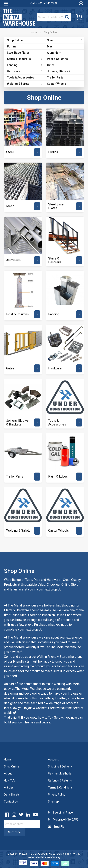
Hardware (55, 368)
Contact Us (11, 802)
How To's (9, 780)
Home (34, 32)
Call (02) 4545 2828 (44, 3)
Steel (10, 152)
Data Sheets (12, 795)
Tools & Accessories (57, 422)
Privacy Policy (57, 795)
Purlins (53, 152)
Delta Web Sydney (50, 857)
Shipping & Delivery (60, 766)
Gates (10, 368)
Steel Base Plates (56, 206)
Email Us (56, 827)
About (8, 773)
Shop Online (12, 766)
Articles (9, 788)
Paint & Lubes (58, 476)
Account (53, 759)
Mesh (10, 206)
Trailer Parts (15, 476)
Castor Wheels (58, 531)
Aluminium (13, 260)
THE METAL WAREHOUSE (41, 854)
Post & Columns (17, 314)
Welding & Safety (18, 531)
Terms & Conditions (60, 788)
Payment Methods (60, 773)
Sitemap (53, 802)
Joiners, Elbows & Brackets (17, 422)
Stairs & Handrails (55, 260)
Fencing (54, 314)
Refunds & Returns (60, 780)
